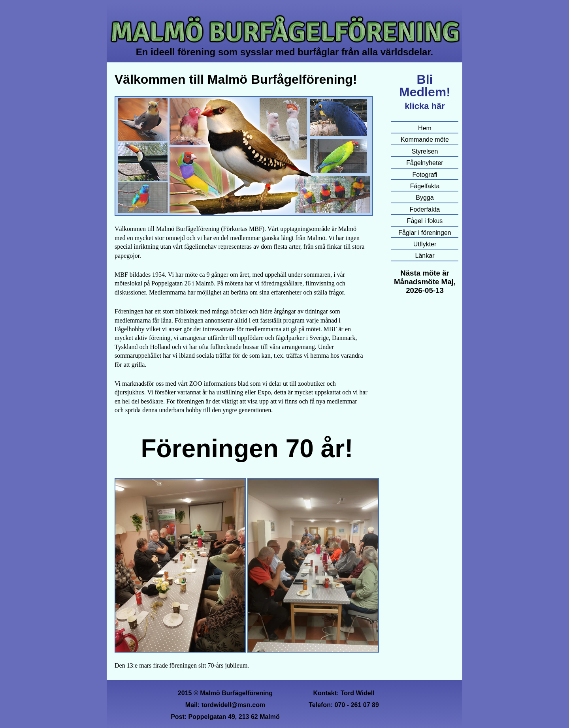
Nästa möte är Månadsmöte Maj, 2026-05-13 (425, 282)
